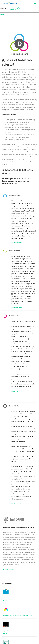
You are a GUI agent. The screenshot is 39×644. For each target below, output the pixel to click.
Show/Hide (13, 9)
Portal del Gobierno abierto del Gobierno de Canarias (18, 616)
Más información (17, 242)
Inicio (2, 14)
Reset (3, 9)
